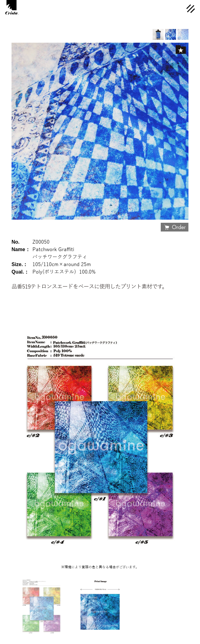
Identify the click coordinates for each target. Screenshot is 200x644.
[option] (183, 34)
